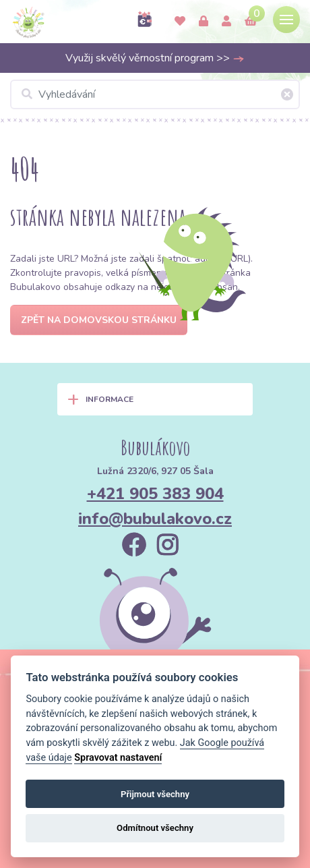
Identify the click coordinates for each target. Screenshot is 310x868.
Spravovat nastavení (118, 758)
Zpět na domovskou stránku (99, 320)
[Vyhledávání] (155, 94)
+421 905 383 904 (155, 494)
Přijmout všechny (155, 794)
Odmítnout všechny (155, 828)
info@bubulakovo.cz (155, 519)
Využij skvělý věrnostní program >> (155, 58)
